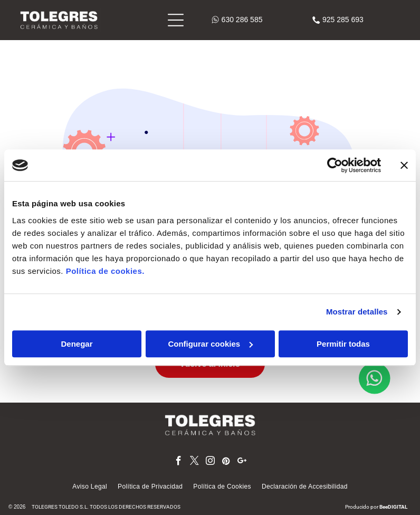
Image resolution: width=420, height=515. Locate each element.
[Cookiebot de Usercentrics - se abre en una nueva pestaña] (335, 165)
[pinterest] (226, 462)
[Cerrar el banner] (404, 165)
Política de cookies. (105, 271)
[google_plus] (242, 462)
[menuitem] (90, 487)
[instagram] (210, 462)
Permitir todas (343, 344)
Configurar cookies (210, 344)
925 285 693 (343, 20)
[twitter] (194, 462)
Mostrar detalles (357, 312)
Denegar (77, 344)
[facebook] (179, 462)
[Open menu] (176, 20)
